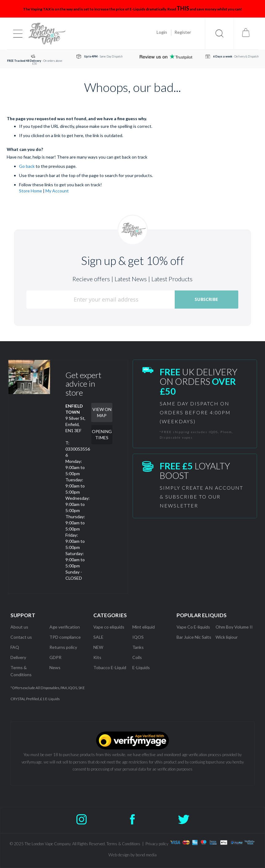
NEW (98, 647)
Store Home (31, 191)
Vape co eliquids (109, 627)
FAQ (15, 647)
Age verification (65, 627)
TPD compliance (65, 637)
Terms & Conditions (123, 844)
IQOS (138, 637)
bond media (146, 855)
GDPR (55, 657)
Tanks (138, 647)
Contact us (21, 637)
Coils (137, 657)
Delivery (18, 657)
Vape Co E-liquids (193, 627)
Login (162, 32)
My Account (57, 191)
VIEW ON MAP (102, 412)
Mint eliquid (144, 627)
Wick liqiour (227, 637)
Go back (27, 166)
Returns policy (63, 647)
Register (183, 32)
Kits (97, 657)
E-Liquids (141, 667)
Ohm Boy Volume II (234, 627)
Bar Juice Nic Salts (194, 637)
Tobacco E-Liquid (110, 667)
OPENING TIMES (102, 434)
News (55, 667)
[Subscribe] (207, 300)
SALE (98, 637)
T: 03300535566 (78, 449)
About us (19, 627)
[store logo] (47, 33)
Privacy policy (157, 844)
